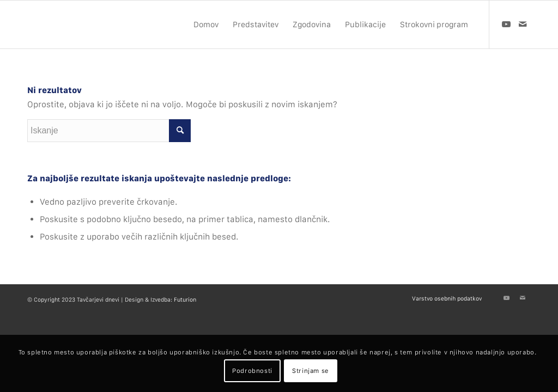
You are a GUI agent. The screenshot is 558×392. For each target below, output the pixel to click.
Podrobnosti (252, 371)
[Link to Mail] (523, 24)
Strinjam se (311, 371)
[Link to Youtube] (506, 24)
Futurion (185, 300)
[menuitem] (206, 24)
